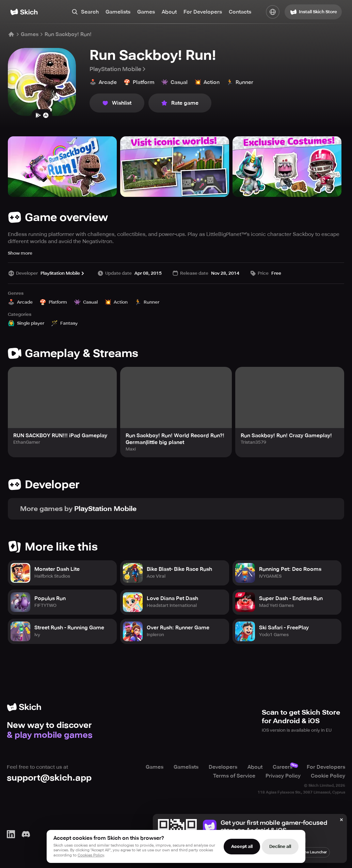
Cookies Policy (91, 855)
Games (146, 12)
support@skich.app (49, 778)
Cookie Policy (328, 776)
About (169, 12)
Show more (20, 253)
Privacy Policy (283, 776)
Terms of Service (234, 776)
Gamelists (118, 12)
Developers (223, 767)
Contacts (240, 12)
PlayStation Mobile (118, 69)
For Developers (203, 12)
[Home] (24, 12)
